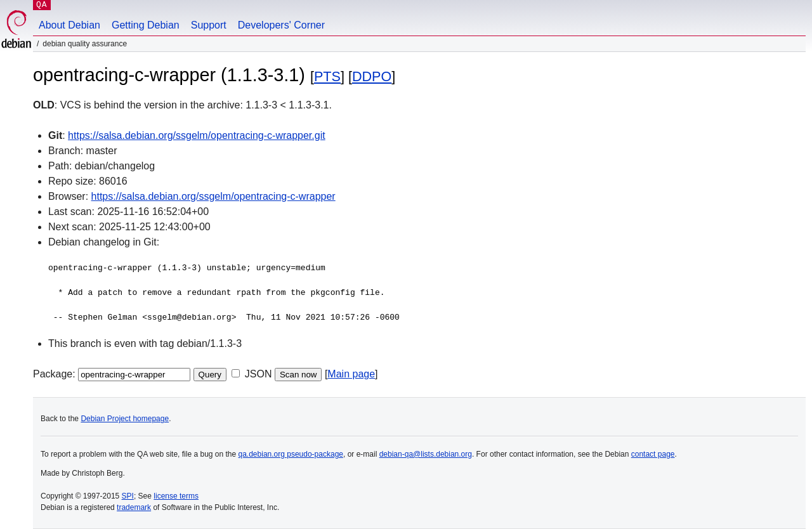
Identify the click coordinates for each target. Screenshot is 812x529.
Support (209, 25)
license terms (176, 496)
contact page (653, 454)
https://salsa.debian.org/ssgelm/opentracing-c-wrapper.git (197, 135)
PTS (327, 76)
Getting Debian (146, 25)
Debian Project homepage (125, 419)
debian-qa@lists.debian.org (426, 454)
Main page (351, 374)
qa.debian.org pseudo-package (291, 454)
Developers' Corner (281, 25)
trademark (134, 507)
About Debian (69, 25)
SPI (128, 496)
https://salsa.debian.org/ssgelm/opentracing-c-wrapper (213, 196)
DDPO (372, 76)
